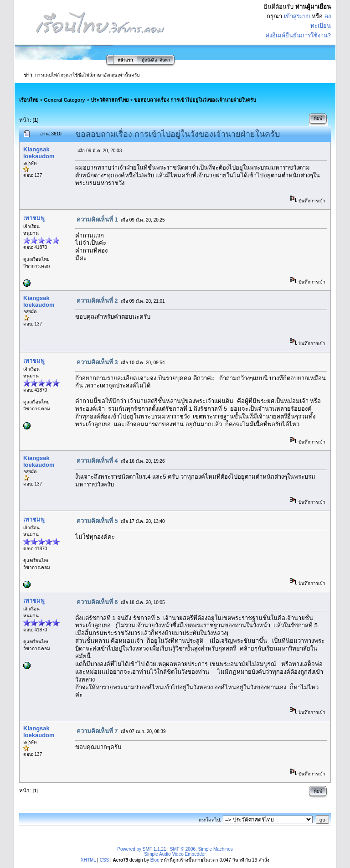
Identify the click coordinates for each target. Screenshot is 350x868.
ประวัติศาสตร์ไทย (110, 100)
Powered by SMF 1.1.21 (142, 849)
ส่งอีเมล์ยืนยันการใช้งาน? (298, 35)
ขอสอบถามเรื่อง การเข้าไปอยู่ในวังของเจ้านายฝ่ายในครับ (195, 100)
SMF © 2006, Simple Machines (201, 849)
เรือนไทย (29, 100)
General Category (64, 100)
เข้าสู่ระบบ (297, 16)
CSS (105, 860)
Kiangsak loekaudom (39, 153)
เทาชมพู (34, 218)
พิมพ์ (318, 119)
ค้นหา (165, 60)
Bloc (155, 860)
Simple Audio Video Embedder (175, 854)
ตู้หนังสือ (149, 60)
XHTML (88, 860)
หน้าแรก (125, 60)
